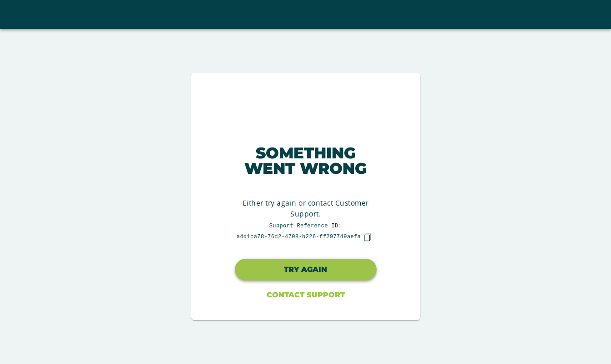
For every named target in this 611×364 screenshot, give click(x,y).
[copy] (368, 237)
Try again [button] (305, 269)
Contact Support (306, 295)
